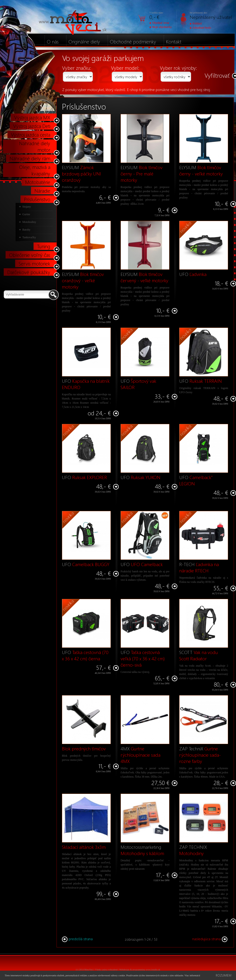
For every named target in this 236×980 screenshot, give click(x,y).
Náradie (42, 191)
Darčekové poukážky (29, 272)
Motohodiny (29, 222)
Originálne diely (84, 41)
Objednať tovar (159, 23)
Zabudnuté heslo (200, 28)
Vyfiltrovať (217, 75)
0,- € (154, 17)
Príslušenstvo (37, 199)
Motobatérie (38, 182)
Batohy (26, 230)
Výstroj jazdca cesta (31, 134)
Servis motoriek (34, 263)
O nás (53, 41)
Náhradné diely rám (30, 158)
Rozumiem (224, 975)
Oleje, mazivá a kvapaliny (35, 170)
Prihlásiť (196, 23)
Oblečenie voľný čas (30, 255)
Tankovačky (29, 237)
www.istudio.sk (153, 970)
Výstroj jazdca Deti (32, 126)
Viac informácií (192, 975)
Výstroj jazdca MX (32, 117)
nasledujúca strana (210, 939)
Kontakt (174, 41)
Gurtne (26, 214)
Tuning (44, 246)
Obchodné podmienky (133, 41)
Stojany (27, 207)
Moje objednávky (161, 27)
